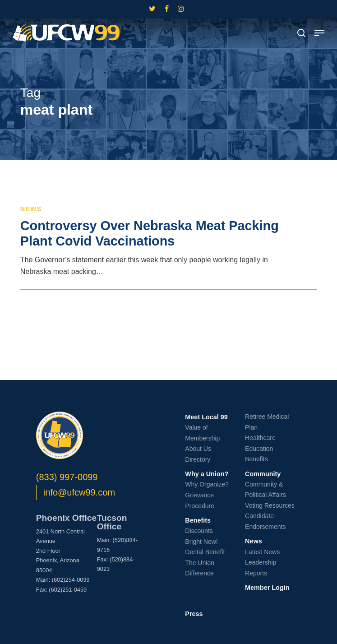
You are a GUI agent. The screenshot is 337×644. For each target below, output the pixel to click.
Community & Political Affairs (265, 490)
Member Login (267, 588)
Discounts (199, 531)
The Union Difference (200, 568)
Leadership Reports (261, 568)
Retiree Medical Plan (267, 422)
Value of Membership (202, 433)
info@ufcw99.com (79, 492)
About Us (198, 449)
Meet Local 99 (206, 417)
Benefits (198, 520)
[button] (319, 33)
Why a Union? (207, 474)
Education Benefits (259, 454)
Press (194, 614)
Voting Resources (270, 505)
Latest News (262, 552)
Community (263, 474)
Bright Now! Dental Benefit (205, 547)
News (31, 209)
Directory (198, 459)
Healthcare (260, 438)
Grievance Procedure (200, 500)
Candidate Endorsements (265, 521)
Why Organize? (207, 484)
